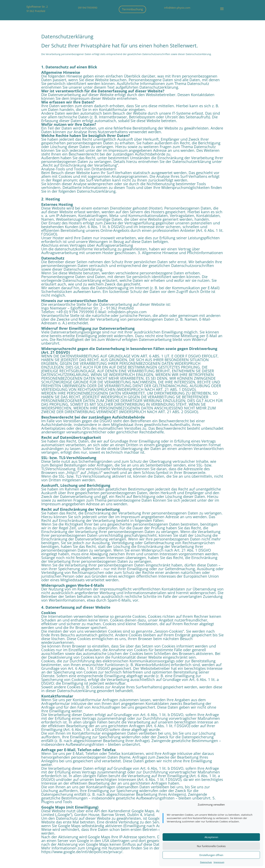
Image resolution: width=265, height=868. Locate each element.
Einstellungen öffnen (211, 855)
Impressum (219, 862)
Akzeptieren (211, 837)
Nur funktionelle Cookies (211, 846)
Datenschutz (206, 862)
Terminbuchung (132, 9)
